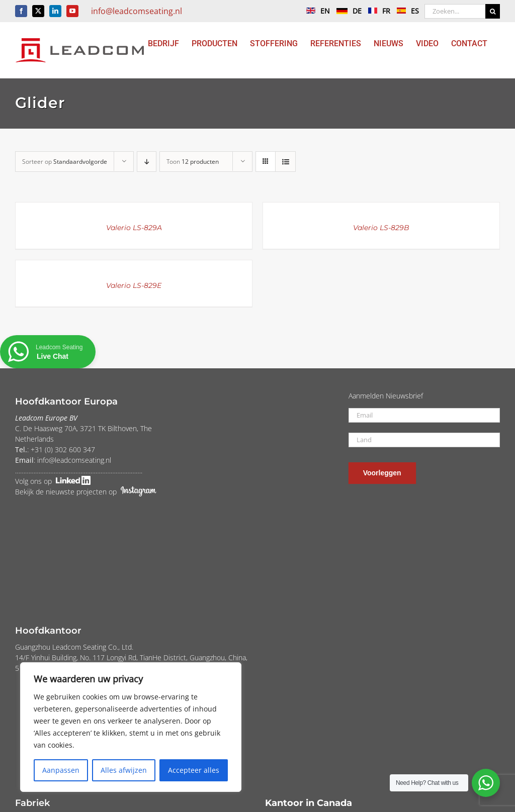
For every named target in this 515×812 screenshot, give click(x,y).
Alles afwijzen (124, 770)
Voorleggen (382, 473)
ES (405, 11)
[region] (131, 727)
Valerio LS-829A (134, 228)
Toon (193, 162)
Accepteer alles (194, 770)
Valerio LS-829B (381, 228)
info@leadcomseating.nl (137, 11)
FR (377, 11)
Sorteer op (65, 162)
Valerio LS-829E (134, 285)
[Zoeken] (493, 11)
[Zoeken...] (455, 11)
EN (316, 11)
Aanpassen (61, 770)
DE (347, 11)
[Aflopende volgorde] (147, 162)
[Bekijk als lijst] (285, 162)
